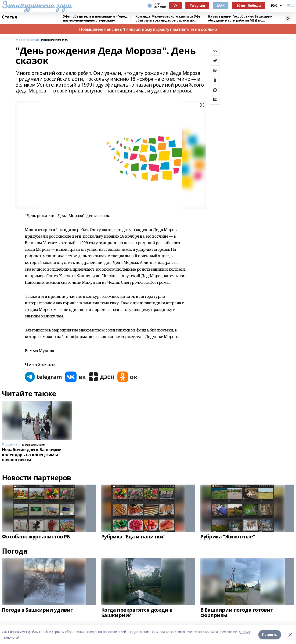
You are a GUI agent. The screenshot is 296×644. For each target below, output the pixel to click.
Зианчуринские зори (36, 5)
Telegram (197, 6)
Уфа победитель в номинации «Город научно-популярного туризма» (95, 18)
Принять (270, 635)
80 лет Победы (249, 6)
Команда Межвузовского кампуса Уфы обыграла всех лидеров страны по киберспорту (168, 18)
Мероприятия (27, 40)
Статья (9, 17)
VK (175, 6)
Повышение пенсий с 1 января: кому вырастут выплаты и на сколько (148, 29)
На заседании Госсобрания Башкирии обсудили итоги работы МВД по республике (240, 18)
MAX (221, 6)
